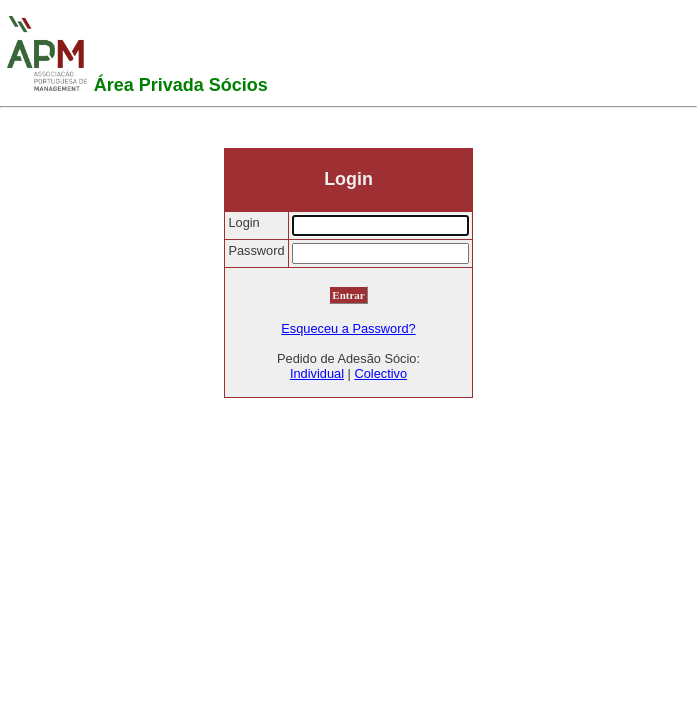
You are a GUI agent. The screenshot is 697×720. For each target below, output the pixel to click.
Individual (317, 373)
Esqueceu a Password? (348, 328)
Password (256, 250)
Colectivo (380, 373)
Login (243, 222)
